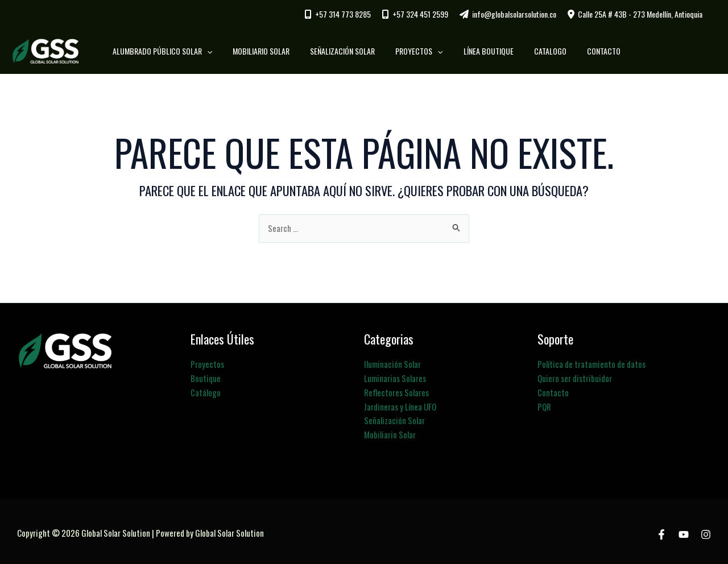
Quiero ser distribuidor (575, 378)
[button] (218, 51)
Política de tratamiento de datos (591, 364)
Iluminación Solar (392, 364)
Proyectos (207, 364)
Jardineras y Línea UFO (400, 405)
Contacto (553, 391)
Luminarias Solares (395, 378)
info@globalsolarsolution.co (514, 14)
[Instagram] (706, 532)
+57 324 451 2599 (420, 14)
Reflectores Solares (396, 391)
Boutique (206, 378)
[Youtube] (684, 532)
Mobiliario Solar (390, 432)
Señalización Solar (394, 418)
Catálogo (206, 391)
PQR (544, 405)
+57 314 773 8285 (343, 14)
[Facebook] (661, 532)
